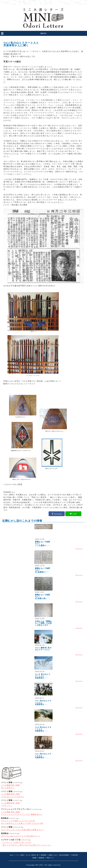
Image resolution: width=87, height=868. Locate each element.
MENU (44, 33)
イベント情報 (20, 855)
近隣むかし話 (53, 855)
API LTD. (39, 865)
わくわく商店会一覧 (32, 855)
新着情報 (43, 855)
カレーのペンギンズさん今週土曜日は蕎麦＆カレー (23, 830)
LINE (75, 514)
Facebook (58, 514)
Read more (79, 549)
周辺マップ (50, 858)
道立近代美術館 (64, 855)
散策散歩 (42, 858)
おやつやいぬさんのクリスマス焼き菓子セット (21, 836)
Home (11, 855)
